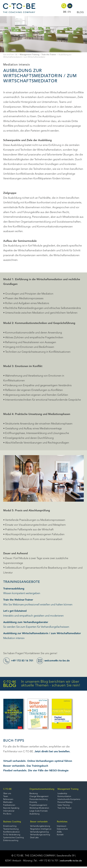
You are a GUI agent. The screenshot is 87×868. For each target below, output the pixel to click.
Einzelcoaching (10, 827)
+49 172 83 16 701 (23, 661)
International (9, 812)
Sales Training (63, 806)
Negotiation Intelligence (41, 830)
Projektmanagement (37, 806)
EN (69, 12)
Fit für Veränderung (12, 836)
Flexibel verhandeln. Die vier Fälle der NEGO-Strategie (36, 771)
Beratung (32, 794)
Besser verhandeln (40, 823)
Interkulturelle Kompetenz (69, 800)
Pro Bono (7, 815)
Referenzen (8, 800)
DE (64, 12)
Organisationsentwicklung (41, 789)
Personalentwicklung (37, 800)
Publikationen (9, 806)
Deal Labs (34, 839)
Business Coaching (13, 823)
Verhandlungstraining (40, 833)
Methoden (8, 803)
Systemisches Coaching (14, 839)
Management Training (30, 55)
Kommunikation (64, 797)
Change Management (38, 797)
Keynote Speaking (11, 809)
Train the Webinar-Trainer (18, 600)
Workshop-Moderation (38, 809)
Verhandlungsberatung (40, 827)
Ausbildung (33, 815)
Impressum (62, 827)
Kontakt (60, 836)
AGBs (59, 833)
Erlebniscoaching (11, 842)
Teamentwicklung (11, 830)
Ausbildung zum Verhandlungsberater (26, 622)
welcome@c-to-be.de (59, 661)
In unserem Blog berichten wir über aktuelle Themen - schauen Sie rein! (42, 684)
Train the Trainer (50, 55)
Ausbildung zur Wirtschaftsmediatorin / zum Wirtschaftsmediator (43, 633)
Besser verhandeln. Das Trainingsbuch (26, 766)
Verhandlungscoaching (40, 836)
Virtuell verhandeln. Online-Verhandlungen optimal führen (38, 761)
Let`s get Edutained (15, 611)
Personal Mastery (65, 803)
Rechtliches (63, 823)
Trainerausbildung (14, 589)
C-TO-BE (8, 789)
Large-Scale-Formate (37, 812)
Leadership (62, 794)
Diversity (32, 803)
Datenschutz (62, 830)
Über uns (7, 794)
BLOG (80, 12)
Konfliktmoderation (12, 833)
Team (6, 797)
